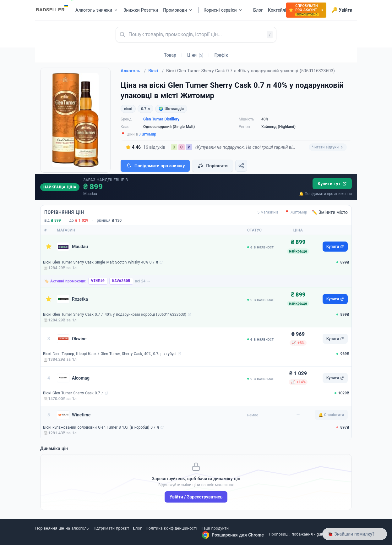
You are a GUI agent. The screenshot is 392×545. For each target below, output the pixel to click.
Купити (335, 247)
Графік (221, 55)
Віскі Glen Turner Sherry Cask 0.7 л (73, 393)
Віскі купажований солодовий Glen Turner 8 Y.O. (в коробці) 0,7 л (101, 427)
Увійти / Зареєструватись (196, 497)
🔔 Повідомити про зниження (325, 194)
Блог (137, 528)
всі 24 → (143, 281)
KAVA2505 (121, 281)
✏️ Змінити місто (330, 212)
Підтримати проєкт (111, 528)
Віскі (156, 71)
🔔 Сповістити (331, 415)
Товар (170, 55)
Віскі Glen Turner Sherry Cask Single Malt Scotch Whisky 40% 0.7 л (101, 262)
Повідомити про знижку (155, 166)
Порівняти (212, 166)
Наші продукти (215, 528)
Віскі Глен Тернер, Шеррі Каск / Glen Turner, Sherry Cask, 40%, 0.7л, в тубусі (110, 354)
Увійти (342, 10)
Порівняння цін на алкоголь (62, 528)
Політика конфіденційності (171, 528)
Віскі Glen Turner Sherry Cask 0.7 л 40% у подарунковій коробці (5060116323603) (115, 314)
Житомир (148, 134)
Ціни (195, 55)
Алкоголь (133, 71)
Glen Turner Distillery (161, 119)
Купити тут (332, 184)
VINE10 (98, 281)
